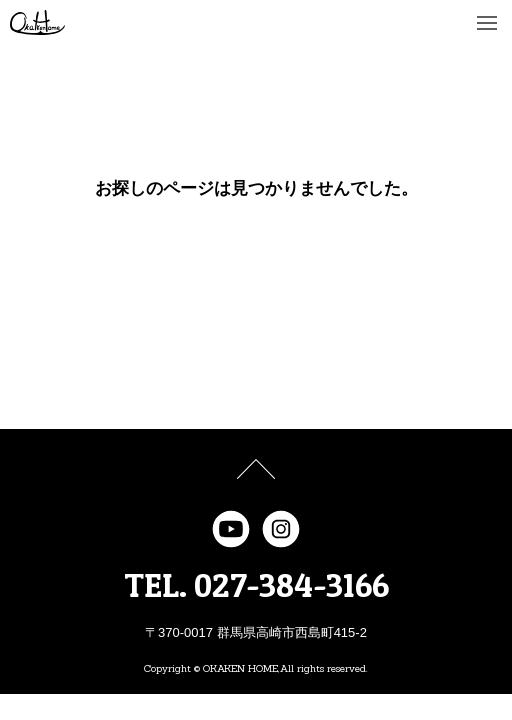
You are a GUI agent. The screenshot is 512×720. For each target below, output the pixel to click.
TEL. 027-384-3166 (256, 585)
